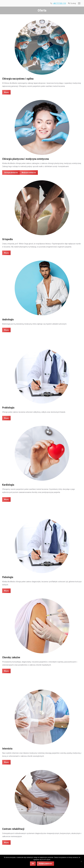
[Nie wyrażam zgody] (81, 861)
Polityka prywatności (45, 864)
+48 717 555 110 (59, 3)
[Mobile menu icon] (79, 3)
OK (33, 864)
